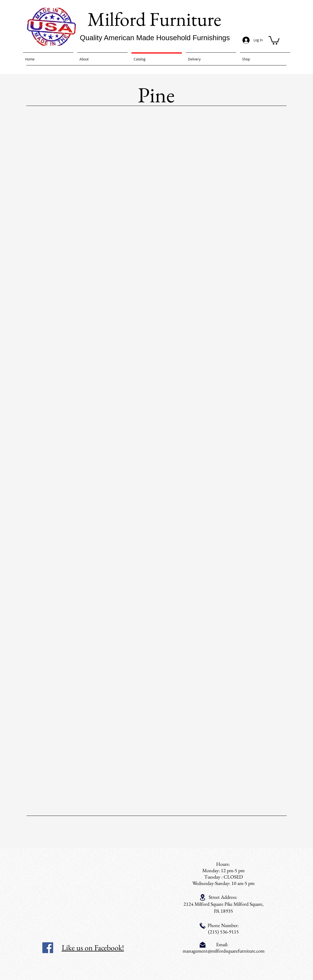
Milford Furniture (154, 19)
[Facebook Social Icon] (48, 948)
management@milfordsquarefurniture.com (224, 951)
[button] (274, 40)
